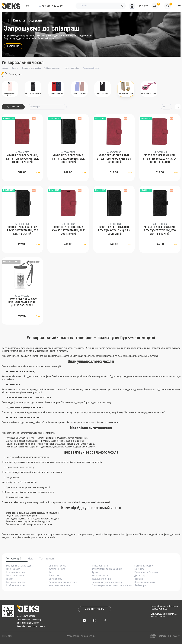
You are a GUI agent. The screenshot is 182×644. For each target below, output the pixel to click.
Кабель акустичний (101, 579)
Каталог (15, 68)
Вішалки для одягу (144, 566)
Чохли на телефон (72, 68)
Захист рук (54, 576)
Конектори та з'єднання (146, 573)
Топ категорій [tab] (14, 559)
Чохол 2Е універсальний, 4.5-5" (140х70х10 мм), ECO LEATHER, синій (22, 231)
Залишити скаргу (95, 609)
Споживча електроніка (31, 68)
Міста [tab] (31, 559)
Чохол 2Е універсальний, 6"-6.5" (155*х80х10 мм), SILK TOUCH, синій (114, 159)
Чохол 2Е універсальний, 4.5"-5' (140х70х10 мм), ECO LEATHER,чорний (160, 231)
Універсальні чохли (16, 582)
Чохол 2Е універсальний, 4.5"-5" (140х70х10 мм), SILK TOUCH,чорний (68, 159)
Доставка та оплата (26, 616)
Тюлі (51, 573)
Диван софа (140, 576)
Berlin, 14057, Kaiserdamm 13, (164, 614)
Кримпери (139, 569)
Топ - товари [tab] (47, 559)
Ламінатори (140, 586)
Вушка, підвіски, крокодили (20, 566)
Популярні (35, 107)
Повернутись (12, 75)
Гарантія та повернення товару (31, 626)
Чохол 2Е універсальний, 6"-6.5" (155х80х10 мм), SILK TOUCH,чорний (68, 231)
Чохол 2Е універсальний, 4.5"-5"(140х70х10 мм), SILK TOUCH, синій (114, 231)
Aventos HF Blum (57, 569)
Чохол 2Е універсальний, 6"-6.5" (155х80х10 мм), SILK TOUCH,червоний (160, 159)
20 (164, 107)
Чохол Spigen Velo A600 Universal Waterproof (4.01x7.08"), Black (22, 302)
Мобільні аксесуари (52, 68)
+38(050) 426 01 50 (159, 609)
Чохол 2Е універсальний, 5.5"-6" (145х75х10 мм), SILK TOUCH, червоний (22, 159)
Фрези (95, 573)
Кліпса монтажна (100, 566)
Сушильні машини (15, 576)
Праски (10, 579)
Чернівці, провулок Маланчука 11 (166, 606)
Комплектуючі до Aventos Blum (107, 569)
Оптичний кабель (58, 566)
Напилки (139, 579)
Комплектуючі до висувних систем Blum (112, 586)
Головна (5, 68)
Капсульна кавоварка (59, 586)
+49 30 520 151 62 (159, 617)
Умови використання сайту (29, 620)
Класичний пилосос (16, 573)
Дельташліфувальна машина (63, 582)
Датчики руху (55, 579)
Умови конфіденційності (28, 623)
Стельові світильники (145, 582)
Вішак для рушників (101, 576)
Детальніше (13, 46)
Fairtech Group (87, 636)
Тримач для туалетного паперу (107, 582)
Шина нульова (13, 569)
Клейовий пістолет (16, 586)
